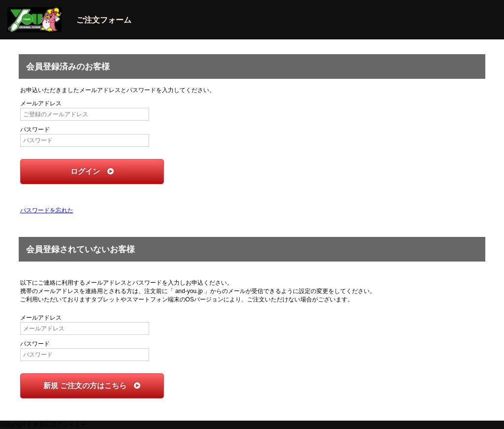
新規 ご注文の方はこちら (92, 385)
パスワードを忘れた (47, 210)
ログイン (92, 171)
